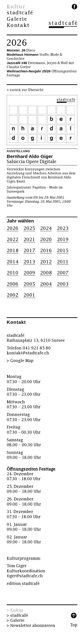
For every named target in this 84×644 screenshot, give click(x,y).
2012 (46, 262)
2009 (29, 273)
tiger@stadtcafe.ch (25, 576)
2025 (29, 228)
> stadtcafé (17, 616)
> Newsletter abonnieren (31, 626)
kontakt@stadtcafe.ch (28, 353)
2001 (29, 295)
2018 (13, 251)
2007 (63, 273)
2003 (63, 284)
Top (74, 625)
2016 (46, 251)
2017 (29, 251)
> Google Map (20, 361)
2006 (13, 284)
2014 (13, 262)
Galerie (17, 19)
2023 (63, 228)
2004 (46, 284)
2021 (29, 240)
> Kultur (15, 610)
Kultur (16, 7)
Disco (21, 50)
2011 (63, 262)
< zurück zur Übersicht (25, 90)
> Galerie (16, 621)
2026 (17, 43)
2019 (63, 240)
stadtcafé (20, 13)
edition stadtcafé (23, 584)
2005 (29, 284)
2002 (13, 295)
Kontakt (18, 25)
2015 (63, 251)
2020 (46, 240)
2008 (46, 273)
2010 (13, 273)
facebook (74, 7)
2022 (13, 240)
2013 (29, 262)
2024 (46, 228)
